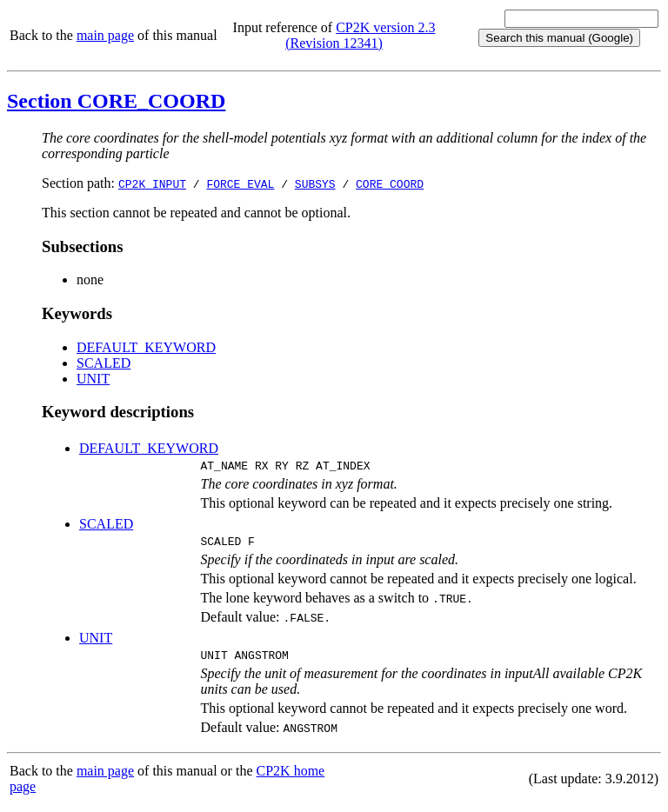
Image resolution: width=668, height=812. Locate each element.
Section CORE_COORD (116, 101)
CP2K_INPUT (152, 183)
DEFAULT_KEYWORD (146, 347)
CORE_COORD (390, 183)
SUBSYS (315, 183)
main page (105, 35)
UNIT (93, 379)
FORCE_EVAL (240, 183)
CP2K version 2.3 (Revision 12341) (360, 35)
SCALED (104, 363)
